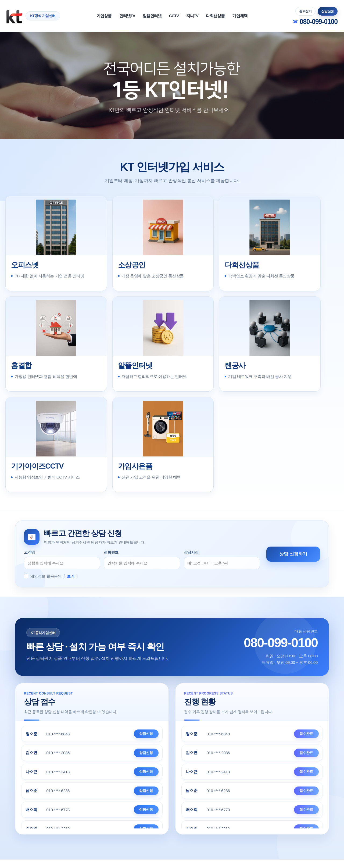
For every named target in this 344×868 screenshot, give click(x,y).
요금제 (253, 816)
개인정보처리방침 (157, 816)
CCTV (174, 16)
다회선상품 (230, 16)
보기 (71, 485)
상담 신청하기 (293, 462)
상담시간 (191, 459)
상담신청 (328, 11)
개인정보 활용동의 (46, 485)
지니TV (199, 16)
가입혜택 (261, 16)
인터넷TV (113, 16)
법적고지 (121, 816)
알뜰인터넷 (145, 16)
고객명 (29, 459)
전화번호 (111, 459)
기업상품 (83, 16)
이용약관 (93, 816)
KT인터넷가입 (198, 816)
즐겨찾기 (305, 11)
